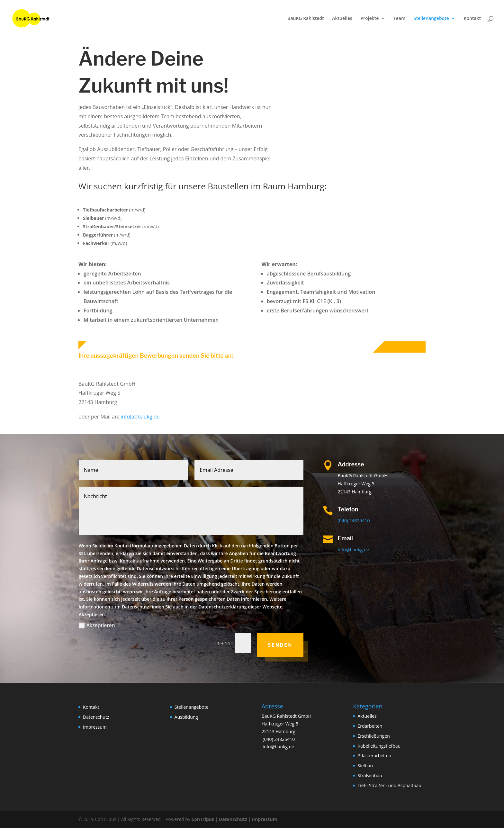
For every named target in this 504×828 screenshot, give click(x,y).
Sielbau (365, 765)
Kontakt (472, 19)
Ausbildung (186, 717)
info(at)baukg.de (140, 417)
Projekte (369, 19)
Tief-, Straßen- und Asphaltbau (389, 785)
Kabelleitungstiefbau (379, 746)
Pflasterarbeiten (374, 756)
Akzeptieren (97, 625)
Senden (280, 645)
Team (399, 19)
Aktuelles (342, 19)
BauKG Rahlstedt (306, 19)
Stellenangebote (431, 19)
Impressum (95, 727)
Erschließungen (373, 736)
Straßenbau (370, 775)
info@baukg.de (354, 549)
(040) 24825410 (354, 521)
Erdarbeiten (370, 726)
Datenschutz (96, 717)
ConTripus (203, 819)
